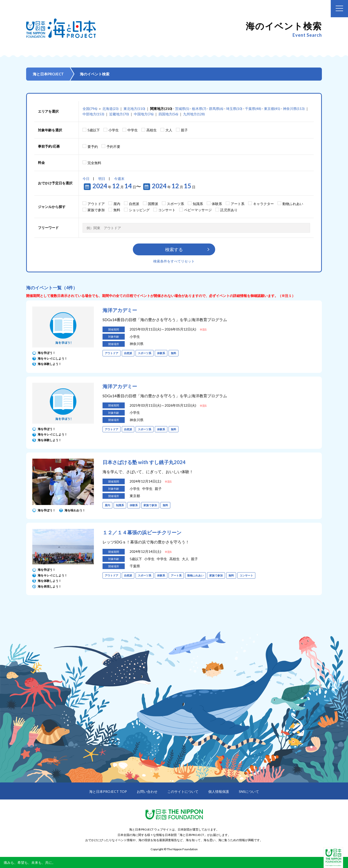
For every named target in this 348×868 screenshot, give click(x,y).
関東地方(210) (161, 109)
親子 (184, 130)
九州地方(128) (194, 114)
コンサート (167, 210)
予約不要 (113, 147)
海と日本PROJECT (48, 74)
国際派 (153, 204)
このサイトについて (183, 791)
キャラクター (263, 204)
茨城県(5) (182, 109)
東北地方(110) (134, 109)
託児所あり (229, 210)
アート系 (238, 204)
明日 (102, 179)
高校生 (152, 130)
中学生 (133, 130)
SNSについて (249, 791)
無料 (117, 210)
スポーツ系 (175, 204)
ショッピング (139, 210)
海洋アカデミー (120, 310)
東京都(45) (272, 109)
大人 (169, 130)
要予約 (93, 147)
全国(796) (90, 109)
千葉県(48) (253, 109)
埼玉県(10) (234, 109)
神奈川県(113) (294, 109)
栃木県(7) (199, 109)
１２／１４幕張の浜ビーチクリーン (142, 532)
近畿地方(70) (119, 114)
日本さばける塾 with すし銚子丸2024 (144, 462)
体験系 (217, 204)
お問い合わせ (147, 791)
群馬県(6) (216, 109)
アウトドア (96, 204)
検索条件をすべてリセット (174, 261)
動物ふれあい (293, 204)
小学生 (114, 130)
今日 (86, 179)
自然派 (134, 204)
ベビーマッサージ (198, 210)
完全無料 (94, 163)
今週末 (119, 179)
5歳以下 (94, 130)
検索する (174, 249)
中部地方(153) (93, 114)
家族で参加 (96, 210)
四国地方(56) (168, 114)
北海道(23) (110, 109)
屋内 (117, 204)
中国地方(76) (144, 114)
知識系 (198, 204)
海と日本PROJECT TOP (108, 791)
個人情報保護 (219, 791)
